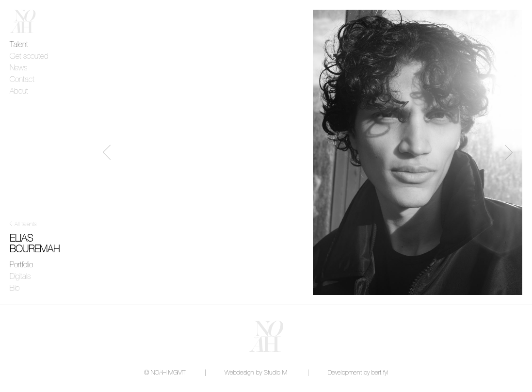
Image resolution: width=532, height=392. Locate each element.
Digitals (20, 277)
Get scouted (29, 56)
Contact (22, 80)
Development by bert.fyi (358, 373)
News (18, 68)
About (19, 91)
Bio (15, 288)
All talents (26, 225)
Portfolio (21, 265)
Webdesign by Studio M (256, 373)
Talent (19, 45)
